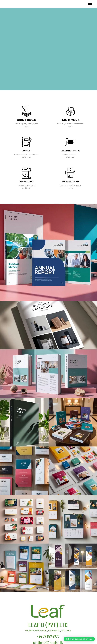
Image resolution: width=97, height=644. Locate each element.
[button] (79, 639)
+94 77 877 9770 (48, 636)
